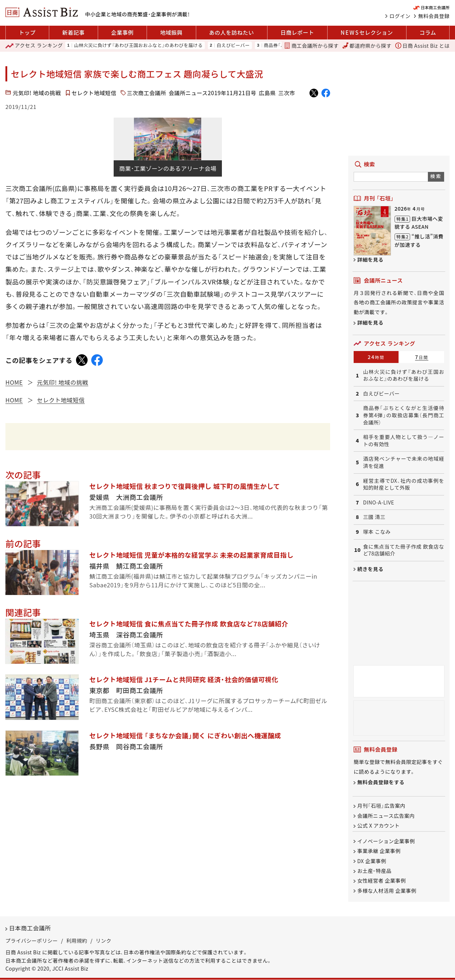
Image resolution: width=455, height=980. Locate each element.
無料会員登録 (434, 16)
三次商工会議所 (147, 93)
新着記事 (73, 32)
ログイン (400, 16)
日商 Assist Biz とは (422, 46)
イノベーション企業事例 (386, 841)
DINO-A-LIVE (379, 502)
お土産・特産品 (374, 871)
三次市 (287, 93)
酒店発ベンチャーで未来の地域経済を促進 (404, 462)
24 (376, 357)
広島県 (267, 93)
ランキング (34, 46)
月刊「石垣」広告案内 (381, 806)
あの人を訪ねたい (232, 32)
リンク (104, 941)
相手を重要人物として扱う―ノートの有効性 (404, 441)
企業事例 (122, 32)
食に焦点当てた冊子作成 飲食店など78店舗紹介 (404, 550)
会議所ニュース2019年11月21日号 (212, 93)
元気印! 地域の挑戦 (37, 93)
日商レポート (297, 32)
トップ (27, 32)
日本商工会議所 (30, 928)
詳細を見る (370, 259)
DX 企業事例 (372, 861)
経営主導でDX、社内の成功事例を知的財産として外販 (404, 484)
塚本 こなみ (377, 532)
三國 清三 (374, 517)
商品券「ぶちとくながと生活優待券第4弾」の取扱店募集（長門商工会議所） (404, 415)
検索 (436, 176)
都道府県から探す (367, 46)
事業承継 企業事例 (379, 851)
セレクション (367, 33)
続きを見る (370, 569)
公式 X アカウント (378, 825)
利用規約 (77, 941)
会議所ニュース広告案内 (386, 816)
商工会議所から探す (311, 46)
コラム (428, 32)
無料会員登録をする (381, 782)
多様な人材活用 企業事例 (387, 891)
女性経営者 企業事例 (382, 881)
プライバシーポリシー (32, 941)
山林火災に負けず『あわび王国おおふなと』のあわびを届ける (138, 45)
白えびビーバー (233, 45)
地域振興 (171, 32)
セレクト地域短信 (94, 93)
